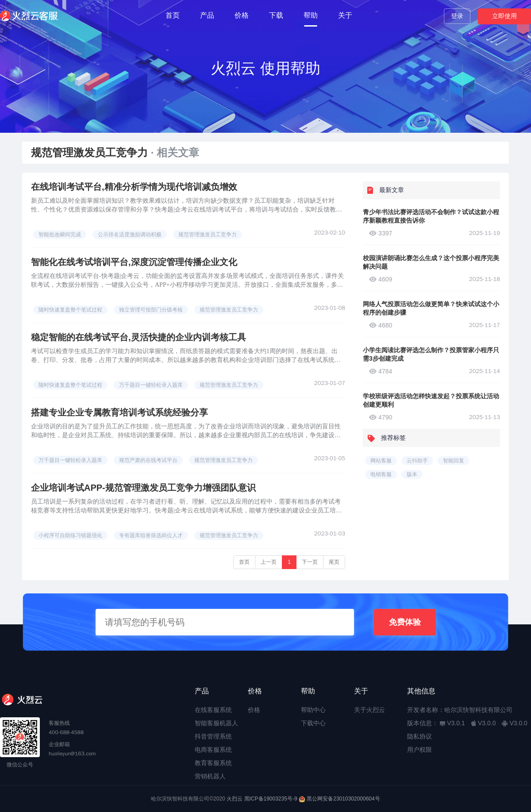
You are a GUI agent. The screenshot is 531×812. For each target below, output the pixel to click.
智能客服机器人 (216, 723)
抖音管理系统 (213, 736)
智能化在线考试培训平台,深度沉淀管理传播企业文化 (134, 262)
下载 (276, 15)
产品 (207, 15)
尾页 (334, 562)
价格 (242, 15)
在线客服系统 (213, 710)
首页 (173, 15)
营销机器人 (210, 776)
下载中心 (313, 723)
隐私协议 (419, 736)
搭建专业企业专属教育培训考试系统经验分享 (119, 412)
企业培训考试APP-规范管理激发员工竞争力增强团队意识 (143, 488)
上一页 (269, 562)
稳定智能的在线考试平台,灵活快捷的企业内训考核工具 (139, 337)
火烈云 (235, 799)
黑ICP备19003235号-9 (271, 799)
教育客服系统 (213, 763)
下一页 (310, 562)
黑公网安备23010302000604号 (343, 799)
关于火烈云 (369, 710)
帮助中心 (313, 710)
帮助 (311, 15)
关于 (345, 15)
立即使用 (504, 16)
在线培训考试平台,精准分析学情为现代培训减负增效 (134, 187)
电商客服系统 (213, 750)
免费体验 (405, 622)
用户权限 (419, 750)
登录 (457, 16)
